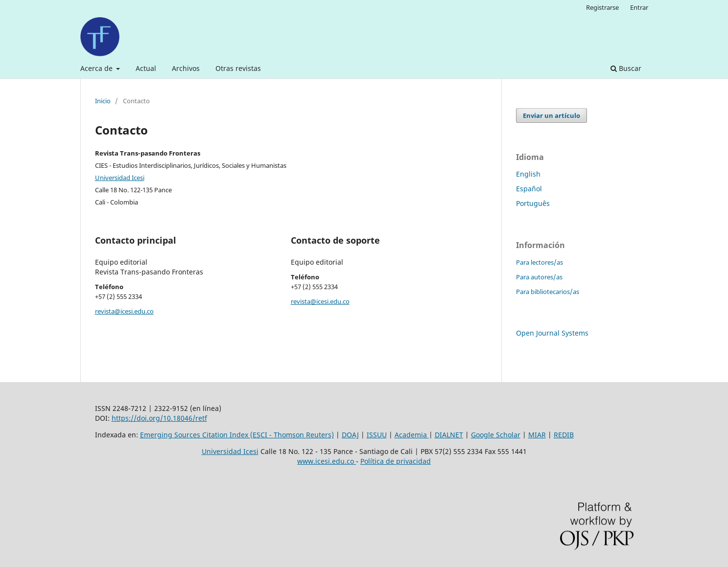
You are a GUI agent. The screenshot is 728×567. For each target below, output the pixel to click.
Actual (146, 68)
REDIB (564, 435)
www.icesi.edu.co (327, 461)
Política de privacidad (396, 461)
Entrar (639, 7)
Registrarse (602, 7)
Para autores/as (539, 277)
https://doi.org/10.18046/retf (159, 418)
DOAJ (350, 435)
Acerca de (97, 68)
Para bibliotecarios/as (548, 292)
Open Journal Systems (552, 333)
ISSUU (377, 435)
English (528, 174)
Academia (412, 435)
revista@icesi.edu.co (124, 311)
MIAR (537, 435)
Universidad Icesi (120, 178)
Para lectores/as (540, 262)
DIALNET (449, 435)
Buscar (626, 68)
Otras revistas (238, 68)
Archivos (186, 68)
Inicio (103, 101)
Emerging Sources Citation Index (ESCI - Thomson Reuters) (237, 435)
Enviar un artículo (552, 115)
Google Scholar (496, 435)
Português (533, 203)
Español (529, 189)
